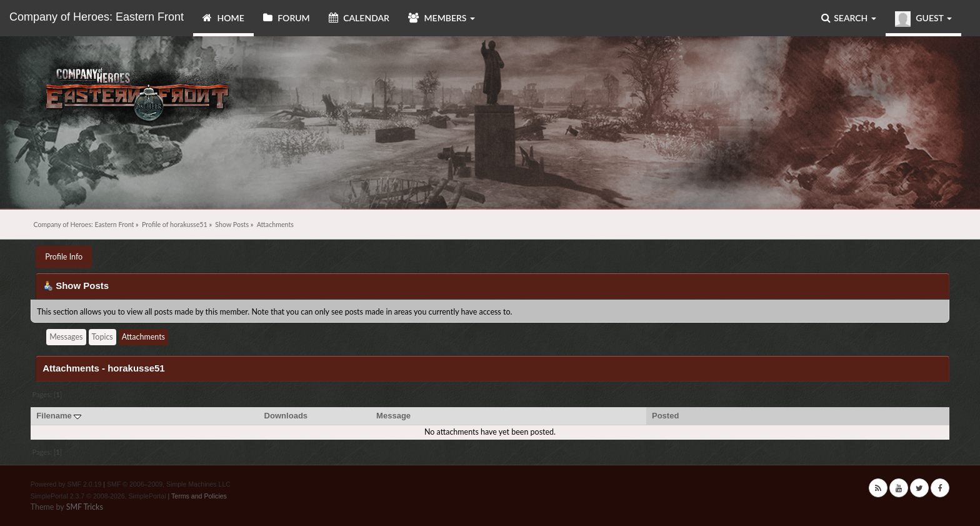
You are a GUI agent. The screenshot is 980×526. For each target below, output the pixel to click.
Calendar (359, 18)
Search (849, 18)
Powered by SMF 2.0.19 (66, 484)
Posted (665, 416)
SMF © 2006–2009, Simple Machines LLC (169, 484)
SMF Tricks (85, 507)
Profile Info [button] (64, 257)
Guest (923, 19)
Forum (287, 18)
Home (223, 18)
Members (442, 18)
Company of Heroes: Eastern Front (97, 17)
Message (393, 416)
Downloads (286, 416)
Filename (59, 416)
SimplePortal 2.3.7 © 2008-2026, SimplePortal (98, 496)
